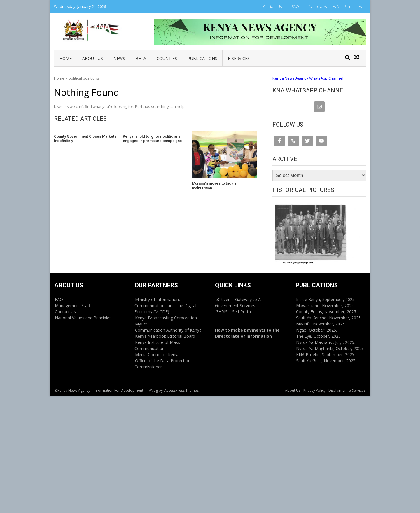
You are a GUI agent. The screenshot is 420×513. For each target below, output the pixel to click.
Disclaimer (337, 390)
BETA (141, 58)
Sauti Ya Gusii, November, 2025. (326, 361)
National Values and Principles (335, 6)
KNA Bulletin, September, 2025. (326, 354)
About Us (93, 58)
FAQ (295, 6)
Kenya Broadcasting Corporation (166, 318)
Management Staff (72, 305)
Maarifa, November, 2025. (321, 324)
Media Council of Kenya (157, 354)
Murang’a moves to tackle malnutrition (214, 186)
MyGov (142, 324)
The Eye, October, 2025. (319, 336)
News (119, 58)
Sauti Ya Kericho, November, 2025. (329, 318)
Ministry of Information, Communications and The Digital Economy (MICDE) (165, 305)
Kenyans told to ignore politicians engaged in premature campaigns (152, 139)
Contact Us (272, 6)
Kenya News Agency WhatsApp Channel (308, 78)
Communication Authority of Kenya (168, 330)
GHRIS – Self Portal (234, 312)
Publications (202, 58)
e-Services (239, 58)
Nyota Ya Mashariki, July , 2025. (326, 342)
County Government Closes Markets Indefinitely (85, 139)
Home (66, 58)
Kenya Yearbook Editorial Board (165, 336)
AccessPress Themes (181, 390)
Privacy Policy (314, 390)
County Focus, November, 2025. (327, 312)
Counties (167, 58)
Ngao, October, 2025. (316, 330)
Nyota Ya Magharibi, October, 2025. (330, 348)
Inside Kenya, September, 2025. (326, 299)
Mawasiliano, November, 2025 (325, 305)
